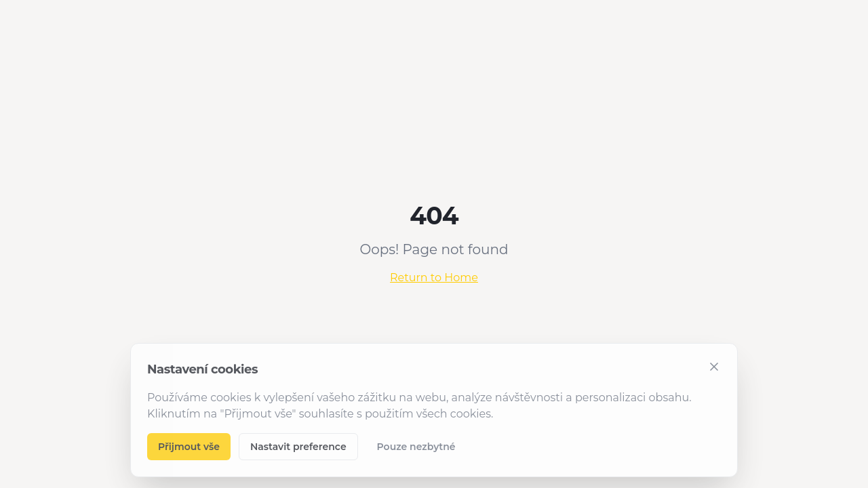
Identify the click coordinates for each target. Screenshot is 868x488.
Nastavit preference (298, 447)
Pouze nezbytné (416, 447)
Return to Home (434, 278)
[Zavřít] (714, 367)
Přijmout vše (189, 447)
